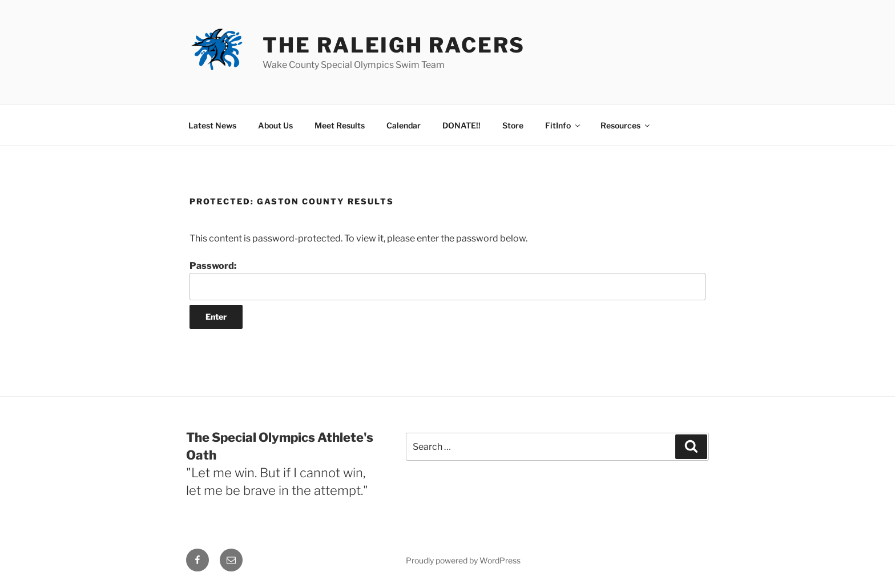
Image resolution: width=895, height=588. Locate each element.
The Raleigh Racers (394, 45)
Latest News (212, 125)
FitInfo (563, 125)
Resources (626, 125)
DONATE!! (461, 125)
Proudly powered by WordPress (463, 560)
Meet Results (340, 125)
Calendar (404, 125)
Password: (447, 280)
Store (513, 125)
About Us (275, 125)
